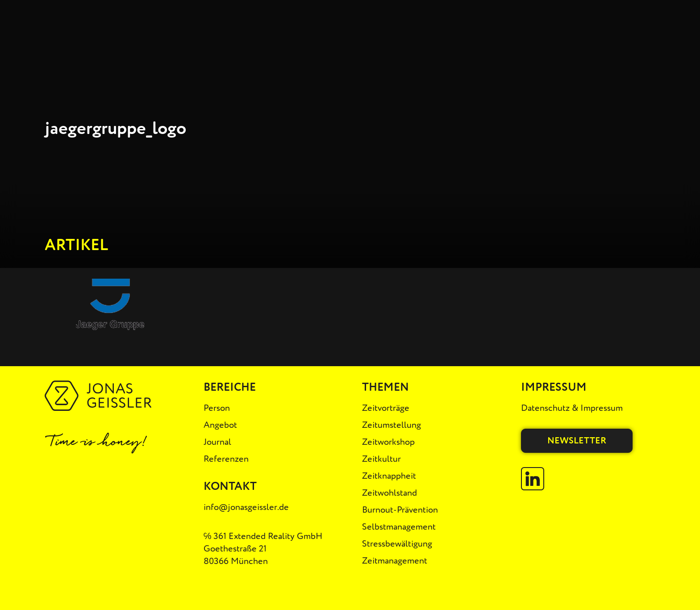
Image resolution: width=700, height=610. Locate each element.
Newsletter (577, 441)
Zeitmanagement (395, 561)
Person (217, 408)
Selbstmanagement (399, 527)
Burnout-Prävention (400, 510)
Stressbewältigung (397, 544)
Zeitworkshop (388, 442)
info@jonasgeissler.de (246, 507)
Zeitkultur (381, 459)
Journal (217, 442)
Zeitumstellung (392, 425)
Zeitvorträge (386, 408)
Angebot (220, 425)
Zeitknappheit (389, 476)
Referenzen (226, 459)
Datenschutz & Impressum (572, 408)
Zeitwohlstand (390, 493)
